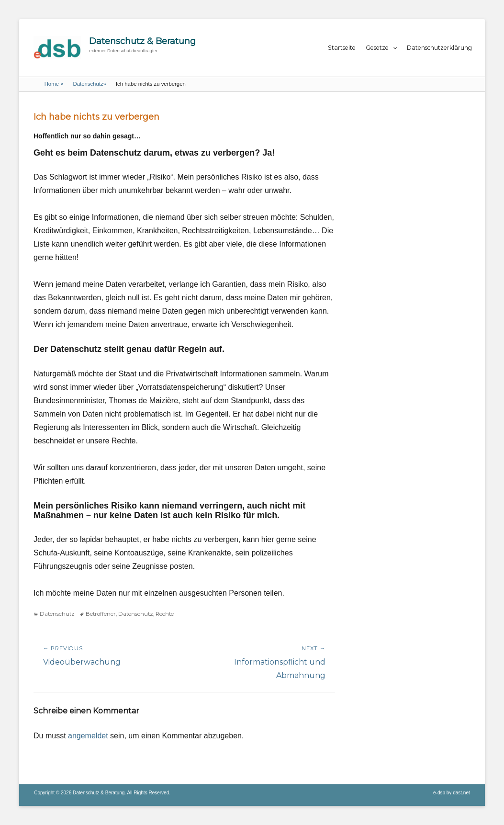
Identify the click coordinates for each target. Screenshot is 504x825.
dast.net (461, 793)
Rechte (165, 614)
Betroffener (101, 614)
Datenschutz (89, 84)
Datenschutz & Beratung (142, 41)
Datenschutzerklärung (439, 48)
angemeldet (88, 736)
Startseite (342, 48)
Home (54, 84)
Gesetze (377, 48)
